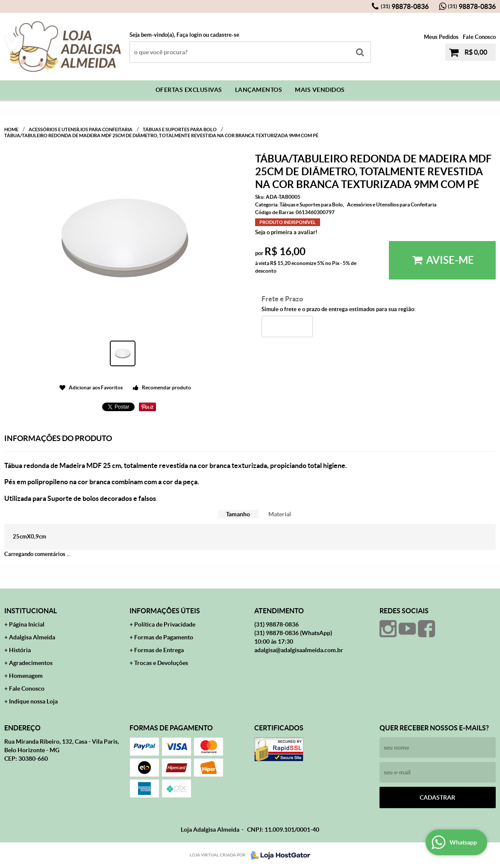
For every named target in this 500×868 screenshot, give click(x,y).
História (20, 650)
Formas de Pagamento (164, 637)
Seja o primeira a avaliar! (286, 232)
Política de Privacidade (165, 624)
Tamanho (238, 514)
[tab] (238, 514)
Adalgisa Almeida (32, 637)
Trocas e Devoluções (161, 663)
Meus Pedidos (441, 37)
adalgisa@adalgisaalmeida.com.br (299, 650)
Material (280, 514)
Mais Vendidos (320, 90)
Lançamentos (259, 90)
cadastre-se (225, 35)
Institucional (31, 611)
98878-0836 (405, 6)
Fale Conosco (479, 37)
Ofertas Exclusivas (189, 90)
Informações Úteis (165, 611)
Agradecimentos (31, 663)
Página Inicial (27, 624)
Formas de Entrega (159, 650)
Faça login (189, 35)
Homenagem (26, 676)
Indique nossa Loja (33, 701)
